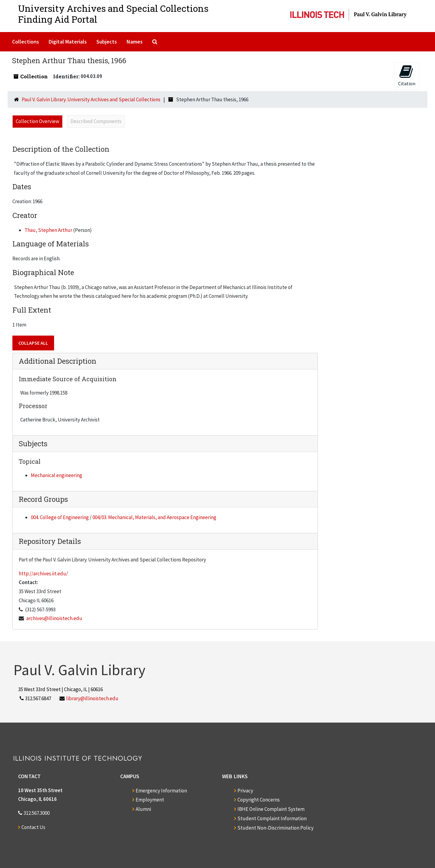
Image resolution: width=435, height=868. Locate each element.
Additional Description (58, 361)
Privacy (245, 791)
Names (135, 42)
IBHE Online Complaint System (271, 809)
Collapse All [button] (33, 343)
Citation (407, 75)
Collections (26, 42)
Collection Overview (37, 121)
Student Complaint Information (272, 818)
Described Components (96, 121)
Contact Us (33, 827)
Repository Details (50, 541)
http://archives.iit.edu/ (43, 574)
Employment (150, 800)
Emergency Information (161, 791)
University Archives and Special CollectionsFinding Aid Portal (113, 14)
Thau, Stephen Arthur (48, 230)
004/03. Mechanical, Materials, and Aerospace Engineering (154, 517)
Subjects (107, 42)
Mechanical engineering (56, 475)
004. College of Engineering (60, 517)
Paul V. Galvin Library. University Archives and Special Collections (91, 99)
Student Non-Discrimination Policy (275, 828)
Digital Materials (68, 42)
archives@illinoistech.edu (54, 618)
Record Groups (43, 499)
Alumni (143, 809)
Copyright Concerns (259, 800)
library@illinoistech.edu (92, 698)
